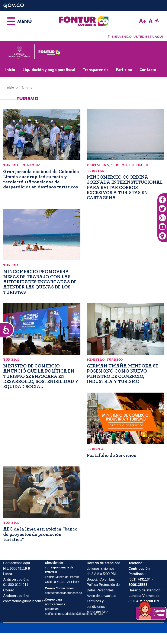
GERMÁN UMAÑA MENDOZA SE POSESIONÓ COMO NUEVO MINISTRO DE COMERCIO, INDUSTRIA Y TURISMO (122, 374)
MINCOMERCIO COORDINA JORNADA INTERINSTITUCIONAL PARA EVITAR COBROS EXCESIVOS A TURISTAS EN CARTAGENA (125, 187)
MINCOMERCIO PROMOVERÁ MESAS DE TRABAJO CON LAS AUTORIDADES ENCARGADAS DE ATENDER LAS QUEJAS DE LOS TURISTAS (40, 282)
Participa (124, 70)
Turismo (11, 165)
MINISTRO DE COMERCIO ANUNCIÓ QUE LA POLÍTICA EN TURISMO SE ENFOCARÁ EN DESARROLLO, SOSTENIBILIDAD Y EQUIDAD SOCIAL (41, 376)
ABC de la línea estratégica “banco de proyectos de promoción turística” (40, 534)
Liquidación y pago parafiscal (49, 70)
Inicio (10, 70)
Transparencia (96, 70)
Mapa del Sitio (98, 612)
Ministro (96, 360)
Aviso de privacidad (102, 596)
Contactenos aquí (17, 563)
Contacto (148, 70)
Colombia (31, 165)
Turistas (95, 171)
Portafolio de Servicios (111, 455)
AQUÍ (159, 37)
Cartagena (98, 165)
